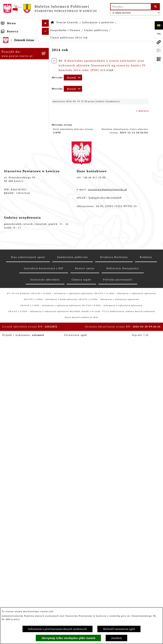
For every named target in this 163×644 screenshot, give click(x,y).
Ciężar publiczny (96, 30)
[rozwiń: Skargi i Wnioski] (46, 582)
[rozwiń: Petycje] (46, 589)
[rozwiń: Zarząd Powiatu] (46, 346)
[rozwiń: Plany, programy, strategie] (46, 332)
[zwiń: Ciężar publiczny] (46, 151)
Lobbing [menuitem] (8, 596)
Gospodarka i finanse (65, 30)
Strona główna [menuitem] (13, 30)
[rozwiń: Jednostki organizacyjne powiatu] (46, 315)
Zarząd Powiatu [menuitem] (13, 346)
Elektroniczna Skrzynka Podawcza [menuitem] (20, 474)
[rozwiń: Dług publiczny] (46, 142)
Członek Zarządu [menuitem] (14, 367)
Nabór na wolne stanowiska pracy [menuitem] (15, 492)
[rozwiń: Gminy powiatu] (46, 102)
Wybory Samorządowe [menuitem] (18, 513)
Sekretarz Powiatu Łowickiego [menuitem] (16, 376)
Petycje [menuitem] (7, 589)
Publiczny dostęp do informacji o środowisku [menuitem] (20, 504)
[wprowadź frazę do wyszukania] (131, 7)
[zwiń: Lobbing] (46, 596)
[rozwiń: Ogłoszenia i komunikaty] (46, 451)
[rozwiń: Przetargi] (46, 483)
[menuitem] (24, 39)
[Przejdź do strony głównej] (50, 9)
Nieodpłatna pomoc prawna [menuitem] (17, 572)
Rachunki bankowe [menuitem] (16, 444)
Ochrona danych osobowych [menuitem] (14, 424)
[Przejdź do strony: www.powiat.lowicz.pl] (159, 42)
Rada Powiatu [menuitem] (12, 396)
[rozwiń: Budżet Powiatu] (46, 124)
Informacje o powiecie (98, 22)
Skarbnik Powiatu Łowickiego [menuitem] (15, 387)
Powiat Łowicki (67, 22)
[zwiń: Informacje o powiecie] (46, 57)
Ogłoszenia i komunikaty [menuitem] (21, 451)
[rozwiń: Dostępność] (46, 527)
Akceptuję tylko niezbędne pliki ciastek (68, 638)
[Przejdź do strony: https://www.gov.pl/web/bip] (159, 34)
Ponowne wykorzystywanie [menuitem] (15, 554)
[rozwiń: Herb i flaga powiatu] (46, 84)
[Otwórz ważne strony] (159, 51)
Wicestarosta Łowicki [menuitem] (18, 360)
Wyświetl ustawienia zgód (119, 629)
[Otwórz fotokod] (159, 59)
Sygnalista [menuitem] (10, 534)
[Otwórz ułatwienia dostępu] (159, 25)
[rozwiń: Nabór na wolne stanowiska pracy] (46, 490)
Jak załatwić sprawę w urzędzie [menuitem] (18, 435)
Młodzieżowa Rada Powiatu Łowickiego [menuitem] (17, 405)
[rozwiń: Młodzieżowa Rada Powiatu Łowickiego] (46, 403)
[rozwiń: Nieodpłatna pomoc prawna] (46, 570)
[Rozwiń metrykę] (73, 78)
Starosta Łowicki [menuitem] (14, 353)
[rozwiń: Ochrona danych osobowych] (46, 421)
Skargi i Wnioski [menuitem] (14, 582)
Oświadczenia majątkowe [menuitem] (21, 458)
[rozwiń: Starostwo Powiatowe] (46, 414)
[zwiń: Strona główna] (46, 30)
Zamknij (116, 638)
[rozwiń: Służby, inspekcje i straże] (46, 302)
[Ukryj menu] (45, 23)
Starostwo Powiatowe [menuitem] (18, 414)
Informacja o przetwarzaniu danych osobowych (58, 629)
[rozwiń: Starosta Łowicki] (46, 353)
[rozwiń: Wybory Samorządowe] (46, 513)
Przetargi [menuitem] (9, 483)
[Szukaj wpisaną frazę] (156, 7)
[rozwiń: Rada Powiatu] (46, 396)
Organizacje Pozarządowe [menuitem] (21, 465)
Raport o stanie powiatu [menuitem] (20, 520)
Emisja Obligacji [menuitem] (14, 563)
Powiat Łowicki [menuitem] (13, 48)
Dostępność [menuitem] (10, 527)
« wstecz (142, 111)
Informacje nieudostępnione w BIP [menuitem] (19, 543)
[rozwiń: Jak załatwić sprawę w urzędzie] (46, 433)
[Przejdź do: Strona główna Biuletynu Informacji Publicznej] (53, 22)
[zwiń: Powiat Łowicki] (46, 48)
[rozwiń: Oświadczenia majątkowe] (46, 458)
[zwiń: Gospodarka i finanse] (46, 111)
